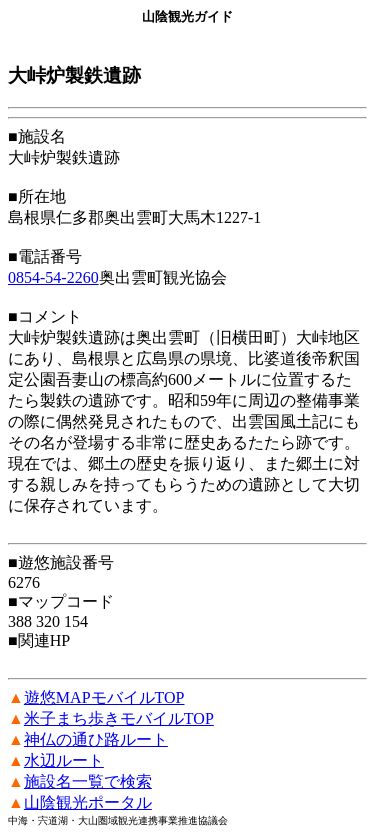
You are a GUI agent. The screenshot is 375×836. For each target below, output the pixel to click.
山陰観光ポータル (88, 802)
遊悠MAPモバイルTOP (104, 697)
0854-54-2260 (53, 277)
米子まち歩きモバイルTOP (119, 718)
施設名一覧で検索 (88, 781)
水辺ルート (64, 760)
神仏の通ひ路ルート (96, 739)
